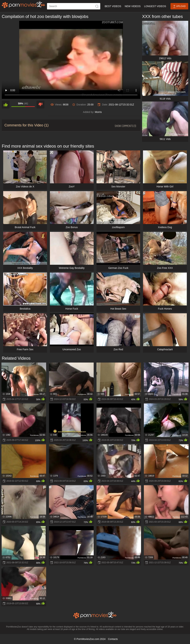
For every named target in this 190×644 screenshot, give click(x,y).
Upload (179, 6)
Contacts (113, 639)
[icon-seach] (97, 6)
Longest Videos (155, 6)
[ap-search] (74, 6)
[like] (6, 105)
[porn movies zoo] (24, 4)
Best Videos (113, 6)
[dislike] (40, 105)
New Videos (133, 6)
